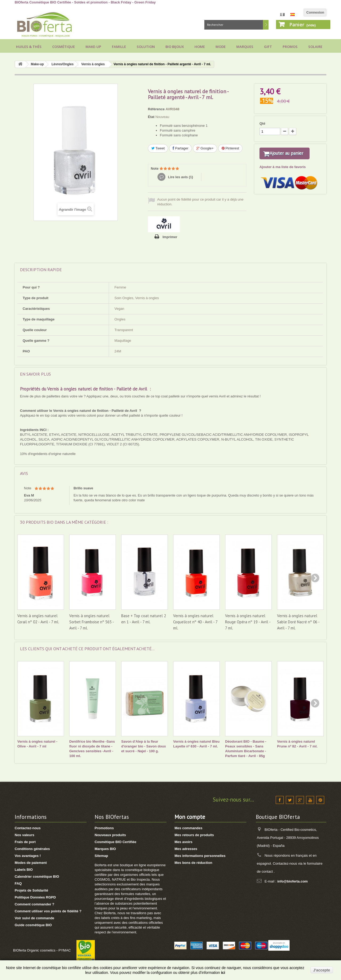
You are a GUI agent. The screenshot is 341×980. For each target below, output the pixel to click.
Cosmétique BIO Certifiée (115, 842)
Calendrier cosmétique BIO (37, 877)
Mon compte (190, 817)
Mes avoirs (183, 842)
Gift (268, 47)
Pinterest (230, 148)
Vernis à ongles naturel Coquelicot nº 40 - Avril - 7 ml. (195, 622)
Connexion (315, 12)
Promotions (104, 828)
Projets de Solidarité (31, 890)
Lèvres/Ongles (62, 64)
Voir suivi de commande (34, 918)
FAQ (18, 883)
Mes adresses (186, 849)
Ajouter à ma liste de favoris (283, 174)
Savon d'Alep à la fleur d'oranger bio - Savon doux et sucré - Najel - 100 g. (144, 746)
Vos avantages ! (28, 856)
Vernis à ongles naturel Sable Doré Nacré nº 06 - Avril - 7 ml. (298, 622)
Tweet (158, 148)
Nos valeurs (25, 835)
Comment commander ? (34, 904)
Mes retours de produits (194, 835)
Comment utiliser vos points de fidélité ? (48, 911)
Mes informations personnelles (200, 856)
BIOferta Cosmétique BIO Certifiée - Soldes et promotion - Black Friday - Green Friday (85, 2)
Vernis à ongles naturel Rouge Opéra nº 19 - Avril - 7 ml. (248, 622)
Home (200, 47)
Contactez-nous (28, 828)
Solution (146, 47)
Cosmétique (64, 47)
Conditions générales (32, 849)
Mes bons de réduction (193, 863)
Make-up (93, 47)
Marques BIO (105, 849)
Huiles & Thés (29, 47)
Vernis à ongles (93, 64)
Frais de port (25, 842)
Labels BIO (24, 870)
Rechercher (266, 25)
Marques (245, 47)
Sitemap (101, 856)
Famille (119, 47)
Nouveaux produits (110, 835)
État (151, 117)
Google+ (205, 148)
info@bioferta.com (293, 881)
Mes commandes (188, 828)
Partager (180, 148)
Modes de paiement (31, 863)
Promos (290, 47)
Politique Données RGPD (35, 897)
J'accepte (322, 970)
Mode (221, 47)
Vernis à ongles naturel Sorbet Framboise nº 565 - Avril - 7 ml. (92, 622)
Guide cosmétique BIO (33, 925)
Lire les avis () (180, 177)
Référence (156, 109)
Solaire (315, 47)
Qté (262, 123)
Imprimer (170, 237)
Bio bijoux (175, 47)
